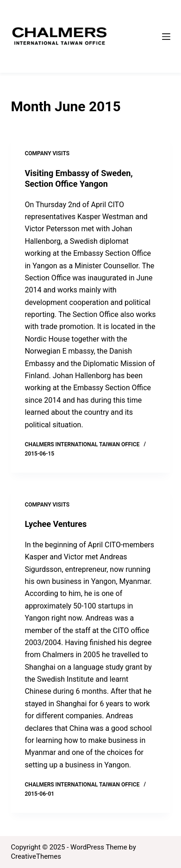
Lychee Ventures (56, 524)
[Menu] (166, 37)
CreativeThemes (36, 856)
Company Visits (47, 153)
